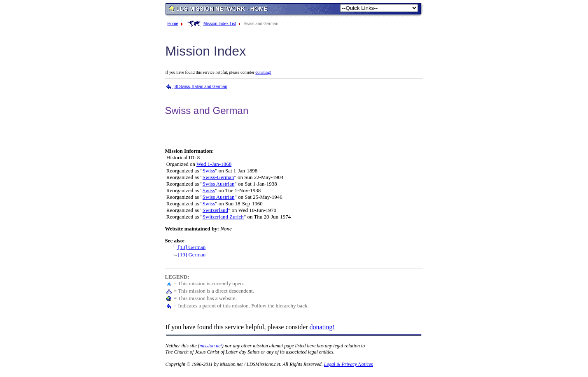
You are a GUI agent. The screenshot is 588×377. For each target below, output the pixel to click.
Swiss (209, 171)
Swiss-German (218, 177)
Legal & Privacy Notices (349, 364)
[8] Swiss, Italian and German (196, 87)
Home (173, 24)
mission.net (211, 346)
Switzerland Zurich (223, 217)
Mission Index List (220, 24)
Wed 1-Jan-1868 (214, 164)
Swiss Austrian (219, 184)
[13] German (187, 247)
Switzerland (215, 210)
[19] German (187, 255)
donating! (263, 72)
